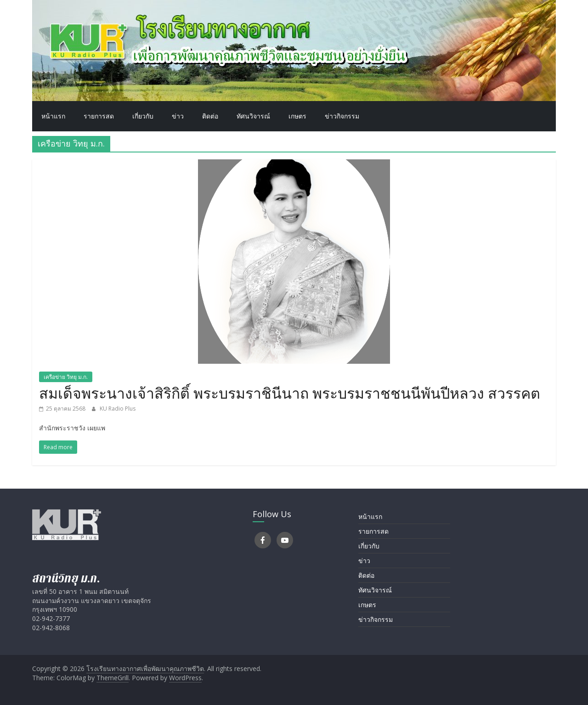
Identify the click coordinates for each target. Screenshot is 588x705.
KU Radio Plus (118, 409)
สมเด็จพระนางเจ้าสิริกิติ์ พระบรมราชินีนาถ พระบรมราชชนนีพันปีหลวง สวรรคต (290, 393)
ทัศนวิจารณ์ (253, 116)
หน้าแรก (53, 116)
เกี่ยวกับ (143, 116)
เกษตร (297, 116)
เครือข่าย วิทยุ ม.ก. (66, 377)
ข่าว (178, 116)
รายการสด (99, 116)
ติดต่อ (210, 116)
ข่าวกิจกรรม (342, 116)
